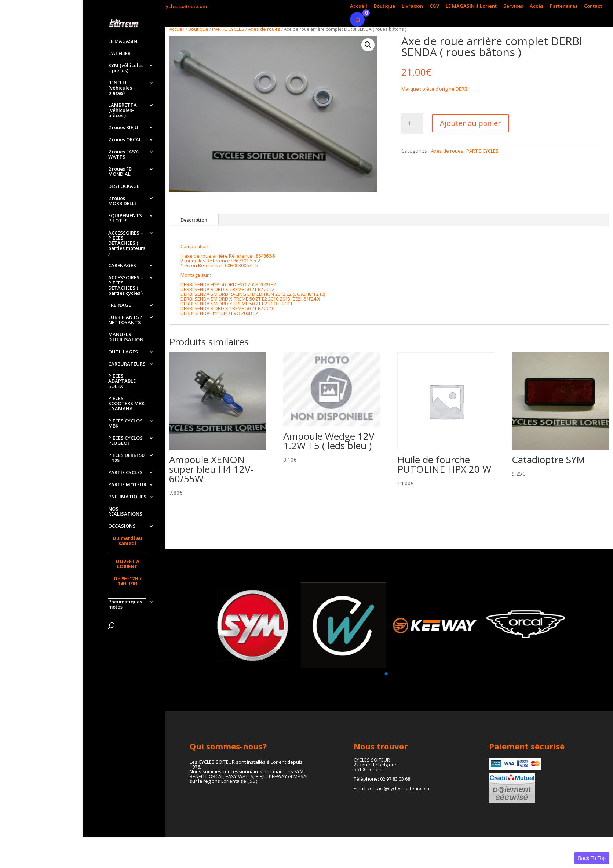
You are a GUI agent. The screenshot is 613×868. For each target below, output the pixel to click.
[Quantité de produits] (412, 123)
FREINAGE (120, 305)
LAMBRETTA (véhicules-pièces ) (123, 110)
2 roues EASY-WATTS (124, 155)
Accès (537, 6)
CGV (434, 6)
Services (513, 6)
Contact (593, 6)
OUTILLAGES (123, 352)
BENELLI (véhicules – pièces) (122, 88)
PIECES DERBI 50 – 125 (126, 458)
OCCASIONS (122, 526)
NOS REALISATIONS (125, 512)
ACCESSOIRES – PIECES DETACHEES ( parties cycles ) (126, 286)
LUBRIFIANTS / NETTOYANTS (125, 320)
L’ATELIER (119, 54)
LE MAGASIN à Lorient (471, 6)
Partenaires (564, 6)
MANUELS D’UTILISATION (126, 337)
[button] (368, 45)
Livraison (412, 6)
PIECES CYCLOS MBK (125, 424)
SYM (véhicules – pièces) (126, 68)
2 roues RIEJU (123, 128)
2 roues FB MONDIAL (120, 172)
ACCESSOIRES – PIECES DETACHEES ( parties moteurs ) (127, 243)
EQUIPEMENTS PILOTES (125, 218)
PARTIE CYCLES (125, 473)
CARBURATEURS (127, 364)
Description (194, 220)
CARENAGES (122, 266)
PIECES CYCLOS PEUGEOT (125, 441)
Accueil (359, 6)
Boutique (384, 6)
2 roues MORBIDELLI (122, 201)
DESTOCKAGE (124, 186)
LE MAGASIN (123, 41)
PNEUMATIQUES (127, 497)
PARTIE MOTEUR (127, 485)
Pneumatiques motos (125, 604)
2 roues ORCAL (125, 140)
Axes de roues (264, 29)
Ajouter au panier (470, 123)
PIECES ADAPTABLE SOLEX (122, 381)
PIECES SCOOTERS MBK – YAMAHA (126, 404)
